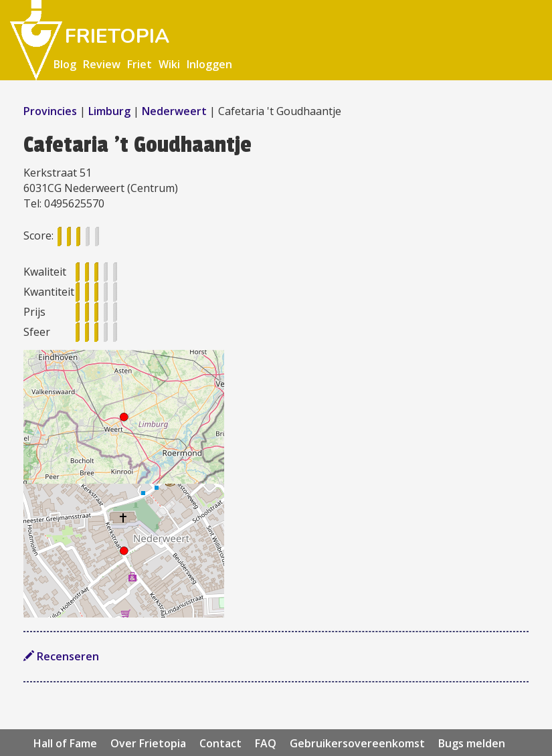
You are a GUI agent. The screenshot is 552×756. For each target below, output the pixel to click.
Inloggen (209, 64)
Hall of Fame (65, 743)
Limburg (109, 111)
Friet (140, 64)
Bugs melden (472, 743)
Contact (220, 743)
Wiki (169, 64)
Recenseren (61, 656)
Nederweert (174, 111)
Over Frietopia (148, 743)
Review (102, 64)
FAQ (266, 743)
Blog (65, 64)
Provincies (52, 111)
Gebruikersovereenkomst (357, 743)
